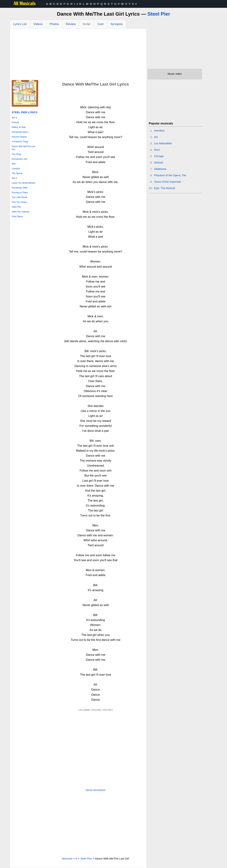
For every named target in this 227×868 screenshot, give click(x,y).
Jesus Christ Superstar (168, 182)
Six (156, 137)
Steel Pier (159, 14)
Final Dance (17, 217)
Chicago (159, 156)
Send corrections (96, 790)
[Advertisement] (78, 55)
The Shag (16, 154)
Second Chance (19, 137)
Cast (100, 24)
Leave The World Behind (23, 183)
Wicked (158, 162)
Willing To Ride (19, 127)
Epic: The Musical (165, 188)
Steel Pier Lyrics (25, 112)
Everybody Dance (20, 132)
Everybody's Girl (19, 159)
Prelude (15, 122)
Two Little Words (20, 197)
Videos (38, 24)
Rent (157, 150)
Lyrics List (20, 24)
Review (71, 24)
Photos (54, 24)
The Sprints (17, 173)
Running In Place (20, 193)
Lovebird (16, 169)
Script (86, 24)
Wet (14, 164)
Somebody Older (20, 188)
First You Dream (19, 202)
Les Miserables (163, 143)
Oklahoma (160, 169)
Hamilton (159, 131)
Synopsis (117, 24)
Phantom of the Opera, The (170, 175)
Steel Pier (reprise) (21, 212)
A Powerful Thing (20, 142)
